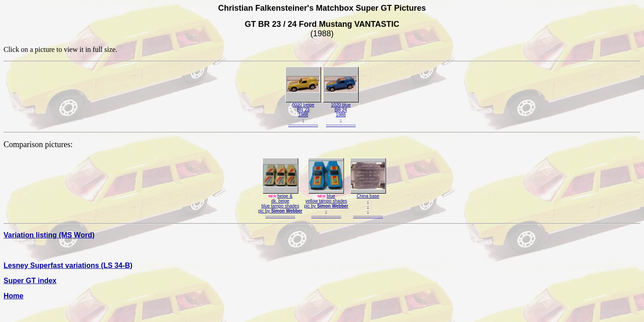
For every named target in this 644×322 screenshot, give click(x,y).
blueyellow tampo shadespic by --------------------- (326, 204)
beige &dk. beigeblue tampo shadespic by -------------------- (280, 204)
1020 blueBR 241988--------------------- (341, 113)
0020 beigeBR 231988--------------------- (303, 113)
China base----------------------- (368, 204)
